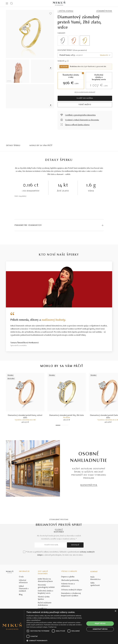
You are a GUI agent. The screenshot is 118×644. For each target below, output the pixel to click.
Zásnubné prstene (104, 11)
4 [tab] (63, 425)
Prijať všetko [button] (100, 623)
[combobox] (85, 55)
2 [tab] (61, 425)
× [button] (115, 611)
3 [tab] (62, 425)
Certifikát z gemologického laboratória (80, 115)
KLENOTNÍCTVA (89, 485)
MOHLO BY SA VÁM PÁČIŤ (41, 146)
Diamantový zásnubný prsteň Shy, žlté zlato (67, 415)
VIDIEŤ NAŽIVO (85, 105)
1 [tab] (58, 425)
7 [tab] (67, 425)
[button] (55, 641)
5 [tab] (64, 425)
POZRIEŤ (59, 530)
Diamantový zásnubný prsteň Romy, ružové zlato (25, 417)
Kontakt (94, 605)
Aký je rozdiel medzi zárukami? (85, 92)
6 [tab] (65, 425)
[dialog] (59, 626)
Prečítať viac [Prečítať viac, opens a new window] (52, 627)
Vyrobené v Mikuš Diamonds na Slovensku (82, 120)
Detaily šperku (13, 146)
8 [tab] (68, 425)
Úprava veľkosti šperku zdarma (77, 125)
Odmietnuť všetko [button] (100, 629)
